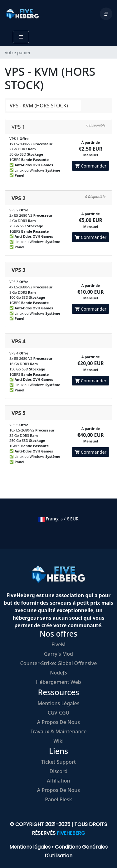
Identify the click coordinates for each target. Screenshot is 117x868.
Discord (59, 771)
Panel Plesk (58, 799)
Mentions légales (58, 703)
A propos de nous (58, 722)
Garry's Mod (58, 654)
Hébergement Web (58, 682)
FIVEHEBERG (71, 833)
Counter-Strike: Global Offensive (58, 663)
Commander (90, 166)
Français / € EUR (58, 519)
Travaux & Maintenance (59, 731)
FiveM (58, 644)
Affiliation (58, 781)
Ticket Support (58, 762)
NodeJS (58, 673)
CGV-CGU (59, 713)
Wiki (58, 741)
